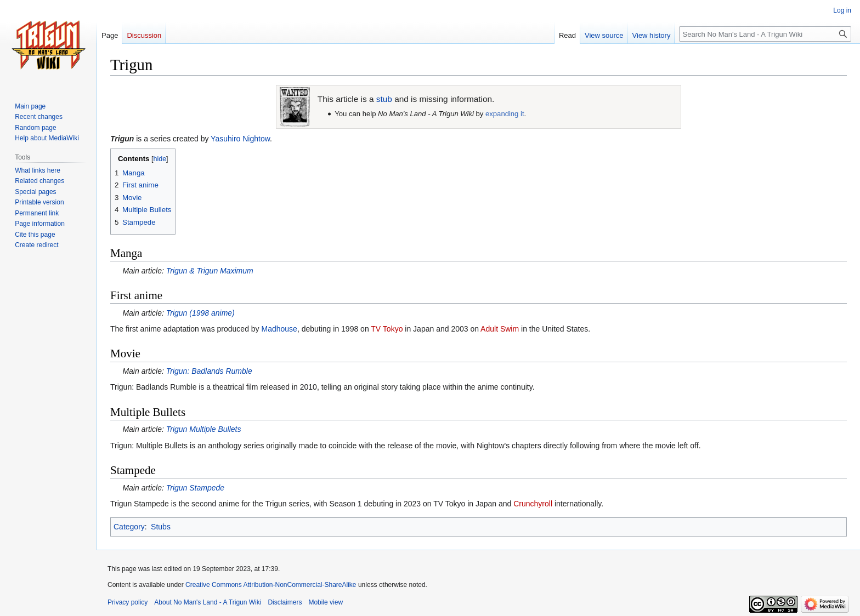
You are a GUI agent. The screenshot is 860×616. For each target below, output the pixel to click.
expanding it (505, 114)
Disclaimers (285, 602)
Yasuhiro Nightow (240, 139)
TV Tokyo (387, 329)
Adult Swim (500, 329)
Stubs (161, 527)
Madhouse (279, 329)
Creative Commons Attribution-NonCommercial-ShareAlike (271, 585)
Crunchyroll (533, 504)
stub (384, 99)
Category (129, 527)
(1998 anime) (200, 313)
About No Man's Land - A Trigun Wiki (208, 602)
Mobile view (326, 602)
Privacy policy (128, 602)
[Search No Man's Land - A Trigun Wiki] (765, 34)
